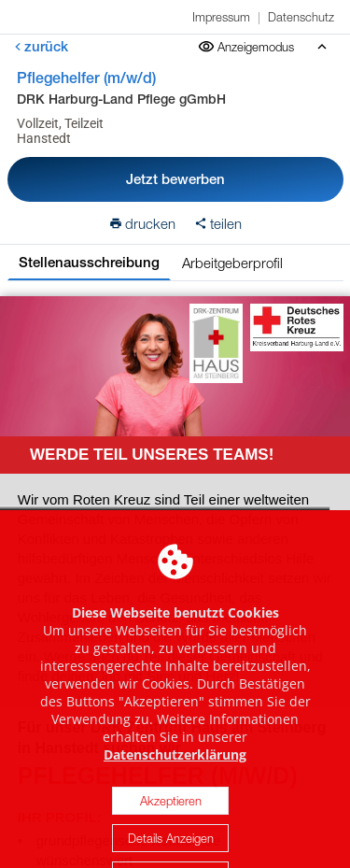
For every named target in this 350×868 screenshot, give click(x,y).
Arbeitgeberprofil (232, 263)
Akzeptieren (171, 818)
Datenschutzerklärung (175, 772)
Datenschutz (301, 17)
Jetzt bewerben (175, 179)
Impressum (221, 17)
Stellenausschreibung (89, 262)
